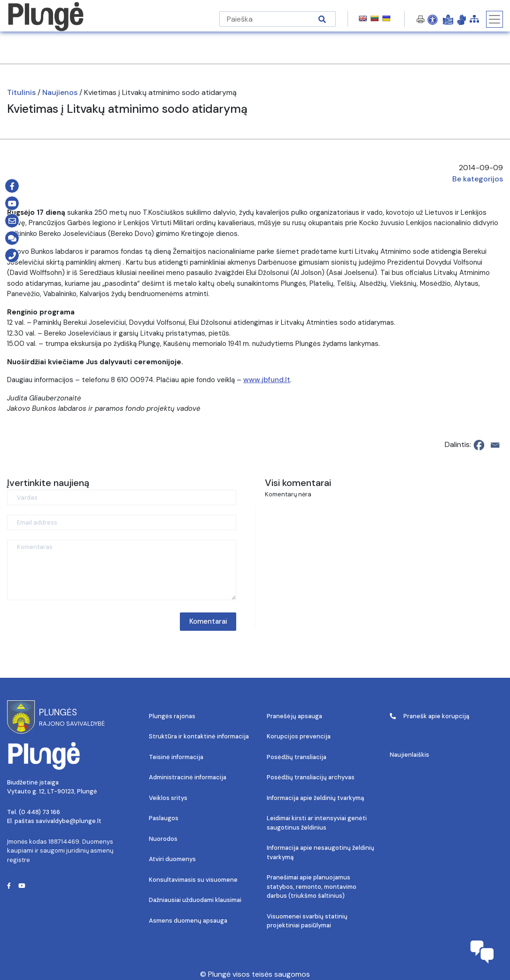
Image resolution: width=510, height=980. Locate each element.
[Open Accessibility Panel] (433, 19)
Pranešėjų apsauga (294, 716)
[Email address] (122, 522)
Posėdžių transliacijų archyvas (311, 777)
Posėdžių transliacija (297, 757)
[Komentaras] (122, 570)
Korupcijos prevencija (299, 736)
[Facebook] (479, 445)
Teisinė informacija (176, 757)
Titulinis (21, 92)
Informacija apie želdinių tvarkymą (315, 798)
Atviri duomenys (172, 859)
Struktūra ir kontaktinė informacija (199, 736)
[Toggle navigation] (495, 19)
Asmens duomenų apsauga (188, 921)
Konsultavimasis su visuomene (193, 880)
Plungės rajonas (172, 716)
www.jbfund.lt (267, 380)
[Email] (495, 445)
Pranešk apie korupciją (429, 716)
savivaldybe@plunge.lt (69, 821)
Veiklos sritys (168, 798)
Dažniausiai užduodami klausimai (195, 900)
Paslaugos (164, 818)
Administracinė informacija (188, 777)
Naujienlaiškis (410, 755)
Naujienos (60, 92)
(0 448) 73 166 (39, 812)
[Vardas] (122, 498)
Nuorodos (163, 839)
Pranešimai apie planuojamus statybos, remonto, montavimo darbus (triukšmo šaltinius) (312, 886)
